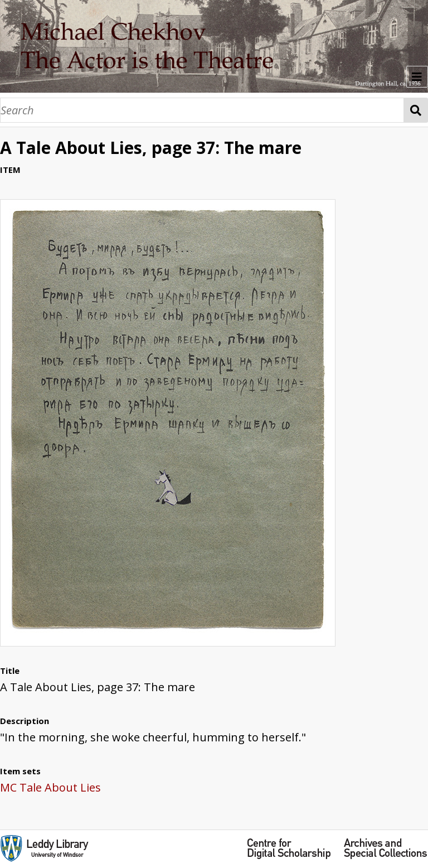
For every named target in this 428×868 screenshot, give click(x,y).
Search (416, 110)
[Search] (202, 110)
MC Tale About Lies (50, 787)
